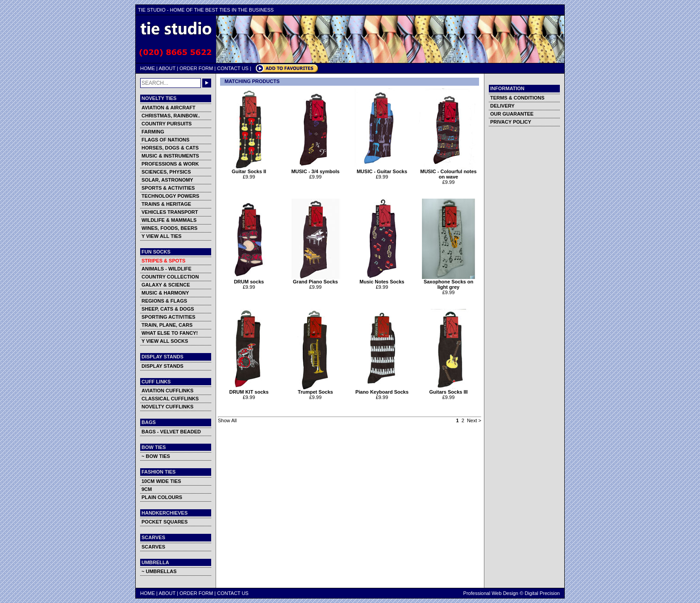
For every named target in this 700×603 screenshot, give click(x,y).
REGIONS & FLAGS (164, 301)
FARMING (153, 132)
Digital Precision (542, 593)
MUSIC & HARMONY (165, 293)
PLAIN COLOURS (162, 497)
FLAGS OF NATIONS (165, 140)
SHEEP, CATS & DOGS (168, 309)
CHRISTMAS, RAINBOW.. (171, 116)
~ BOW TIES (156, 456)
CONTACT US (233, 68)
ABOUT (167, 68)
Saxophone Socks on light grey (448, 282)
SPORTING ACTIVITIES (169, 317)
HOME (148, 68)
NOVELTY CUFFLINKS (167, 407)
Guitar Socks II (249, 169)
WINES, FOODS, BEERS (169, 228)
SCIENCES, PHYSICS (166, 172)
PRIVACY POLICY (511, 122)
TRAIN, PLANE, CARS (167, 325)
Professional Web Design (491, 593)
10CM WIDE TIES (161, 481)
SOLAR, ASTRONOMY (167, 180)
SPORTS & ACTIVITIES (168, 188)
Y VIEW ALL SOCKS (165, 341)
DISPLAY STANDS (162, 366)
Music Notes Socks (382, 279)
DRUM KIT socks (249, 390)
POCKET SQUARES (165, 522)
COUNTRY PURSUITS (167, 124)
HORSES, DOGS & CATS (170, 148)
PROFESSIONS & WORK (170, 164)
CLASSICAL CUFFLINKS (170, 399)
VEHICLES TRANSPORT (170, 212)
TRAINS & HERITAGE (166, 204)
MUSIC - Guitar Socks (382, 169)
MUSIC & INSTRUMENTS (170, 156)
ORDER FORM (196, 68)
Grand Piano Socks (315, 279)
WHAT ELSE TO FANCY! (170, 333)
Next (472, 420)
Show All (227, 420)
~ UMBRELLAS (159, 571)
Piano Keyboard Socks (382, 390)
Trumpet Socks (315, 390)
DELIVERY (502, 106)
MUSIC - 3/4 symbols (315, 169)
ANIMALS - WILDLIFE (167, 269)
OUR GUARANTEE (512, 114)
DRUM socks (249, 279)
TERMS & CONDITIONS (517, 98)
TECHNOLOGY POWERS (170, 196)
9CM (147, 489)
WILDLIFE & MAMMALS (169, 220)
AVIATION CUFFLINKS (167, 391)
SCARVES (153, 547)
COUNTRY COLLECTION (170, 277)
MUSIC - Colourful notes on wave (448, 172)
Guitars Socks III (448, 390)
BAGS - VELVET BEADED (171, 432)
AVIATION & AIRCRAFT (169, 108)
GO (207, 83)
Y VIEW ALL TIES (162, 236)
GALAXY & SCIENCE (166, 285)
